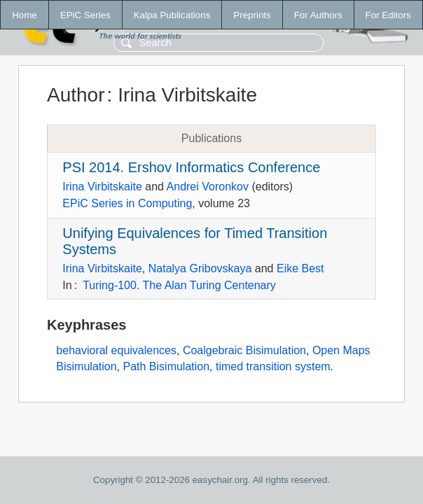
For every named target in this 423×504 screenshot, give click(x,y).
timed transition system (273, 366)
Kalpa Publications (172, 15)
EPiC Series (85, 15)
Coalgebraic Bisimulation (244, 350)
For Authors (318, 15)
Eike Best (300, 268)
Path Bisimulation (166, 366)
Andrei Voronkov (208, 187)
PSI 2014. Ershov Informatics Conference (191, 167)
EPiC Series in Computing (127, 203)
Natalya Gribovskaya (200, 268)
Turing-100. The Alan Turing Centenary (179, 285)
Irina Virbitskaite (102, 187)
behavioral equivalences (116, 350)
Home (25, 15)
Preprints (252, 15)
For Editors (388, 15)
